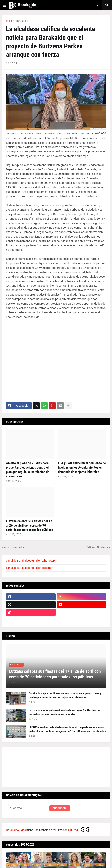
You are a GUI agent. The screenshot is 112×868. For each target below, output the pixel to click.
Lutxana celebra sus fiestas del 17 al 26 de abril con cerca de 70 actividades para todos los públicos (30, 525)
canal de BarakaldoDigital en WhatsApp (30, 561)
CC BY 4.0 (79, 829)
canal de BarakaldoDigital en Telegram (30, 568)
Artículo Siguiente (97, 547)
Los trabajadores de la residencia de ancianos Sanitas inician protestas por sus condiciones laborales (64, 712)
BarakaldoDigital (16, 830)
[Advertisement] (56, 357)
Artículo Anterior (14, 547)
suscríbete (60, 808)
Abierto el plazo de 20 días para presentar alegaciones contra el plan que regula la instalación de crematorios (28, 470)
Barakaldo (22, 21)
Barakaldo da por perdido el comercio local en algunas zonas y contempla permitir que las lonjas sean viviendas (65, 695)
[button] (5, 5)
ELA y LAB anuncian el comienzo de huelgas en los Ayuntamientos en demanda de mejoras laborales (82, 467)
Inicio (9, 21)
